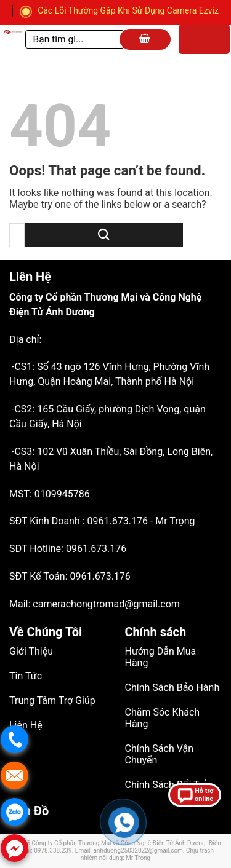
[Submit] (104, 235)
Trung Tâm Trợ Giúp (52, 700)
